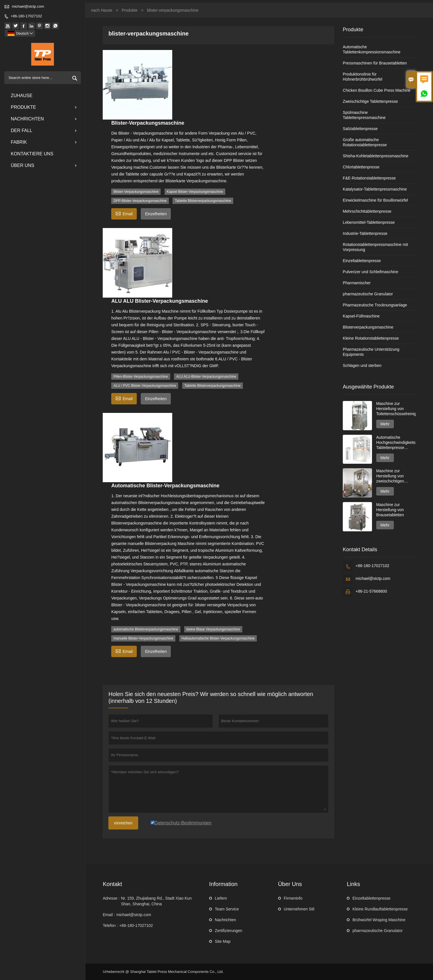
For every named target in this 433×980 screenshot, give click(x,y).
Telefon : (110, 925)
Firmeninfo (293, 898)
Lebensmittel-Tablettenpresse (369, 222)
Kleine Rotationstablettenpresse (371, 338)
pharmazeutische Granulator (368, 294)
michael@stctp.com (28, 6)
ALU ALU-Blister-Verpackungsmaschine (206, 377)
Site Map (223, 941)
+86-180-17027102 (26, 16)
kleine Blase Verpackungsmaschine (213, 629)
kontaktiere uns (32, 154)
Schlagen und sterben (362, 365)
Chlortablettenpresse (361, 167)
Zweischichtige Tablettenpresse (370, 101)
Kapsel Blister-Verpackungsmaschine (195, 192)
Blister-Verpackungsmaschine (136, 192)
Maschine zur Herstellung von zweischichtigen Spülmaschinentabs (394, 476)
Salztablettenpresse (360, 129)
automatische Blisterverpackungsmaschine (146, 629)
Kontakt (112, 884)
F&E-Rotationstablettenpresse (369, 178)
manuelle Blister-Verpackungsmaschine (143, 638)
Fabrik (44, 142)
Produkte (44, 107)
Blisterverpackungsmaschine (368, 327)
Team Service (227, 909)
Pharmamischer (357, 283)
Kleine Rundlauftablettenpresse (380, 909)
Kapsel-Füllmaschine (361, 316)
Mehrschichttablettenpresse (367, 211)
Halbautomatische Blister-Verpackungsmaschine (218, 638)
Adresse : (111, 898)
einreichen (123, 823)
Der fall (44, 130)
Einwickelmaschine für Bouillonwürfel (375, 200)
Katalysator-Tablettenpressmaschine (375, 189)
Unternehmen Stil (299, 909)
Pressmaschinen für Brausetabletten (375, 63)
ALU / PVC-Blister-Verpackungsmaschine (145, 386)
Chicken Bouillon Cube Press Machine (377, 90)
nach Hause (102, 10)
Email (124, 213)
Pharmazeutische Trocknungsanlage (375, 305)
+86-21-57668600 (371, 591)
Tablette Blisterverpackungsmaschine (203, 201)
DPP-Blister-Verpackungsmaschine (140, 201)
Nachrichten (44, 119)
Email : (109, 915)
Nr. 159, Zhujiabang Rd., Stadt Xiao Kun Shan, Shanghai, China (156, 901)
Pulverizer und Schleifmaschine (370, 272)
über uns (44, 165)
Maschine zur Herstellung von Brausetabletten (390, 510)
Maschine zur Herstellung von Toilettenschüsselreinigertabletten (396, 409)
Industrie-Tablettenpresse (365, 233)
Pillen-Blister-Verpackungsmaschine (141, 377)
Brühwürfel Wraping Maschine (379, 920)
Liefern (221, 898)
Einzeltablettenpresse (362, 261)
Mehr (385, 424)
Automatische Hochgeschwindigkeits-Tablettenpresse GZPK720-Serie (396, 443)
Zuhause (22, 96)
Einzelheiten (156, 214)
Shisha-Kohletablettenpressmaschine (376, 156)
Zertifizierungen (229, 931)
